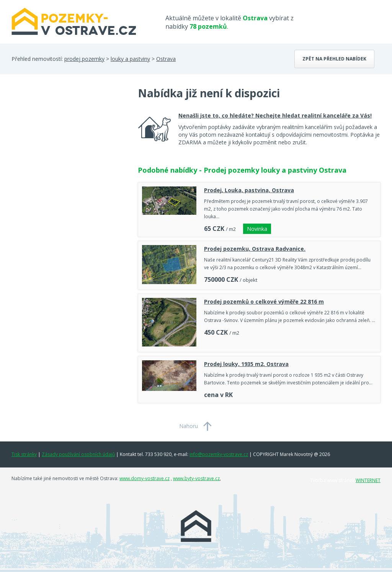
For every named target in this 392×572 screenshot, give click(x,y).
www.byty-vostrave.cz (196, 478)
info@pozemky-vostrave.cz (219, 454)
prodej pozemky (84, 59)
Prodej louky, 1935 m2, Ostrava (246, 364)
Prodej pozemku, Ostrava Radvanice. (255, 249)
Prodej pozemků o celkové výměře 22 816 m (264, 302)
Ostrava (166, 59)
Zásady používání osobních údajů (78, 454)
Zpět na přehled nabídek (334, 59)
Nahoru (189, 426)
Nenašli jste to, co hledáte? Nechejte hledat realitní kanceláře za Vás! (275, 115)
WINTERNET (368, 480)
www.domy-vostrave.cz (145, 478)
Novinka (257, 229)
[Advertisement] (69, 147)
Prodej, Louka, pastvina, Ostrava (249, 190)
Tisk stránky (24, 454)
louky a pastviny (130, 59)
